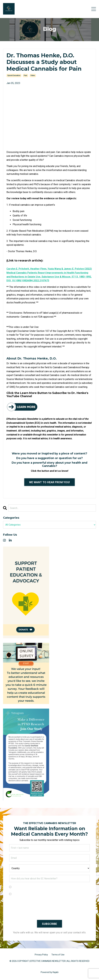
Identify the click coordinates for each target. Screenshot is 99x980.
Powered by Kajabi (50, 972)
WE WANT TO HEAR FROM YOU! (50, 482)
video (33, 75)
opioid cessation (14, 75)
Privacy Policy (41, 955)
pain (25, 75)
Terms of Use (58, 955)
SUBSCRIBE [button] (49, 924)
